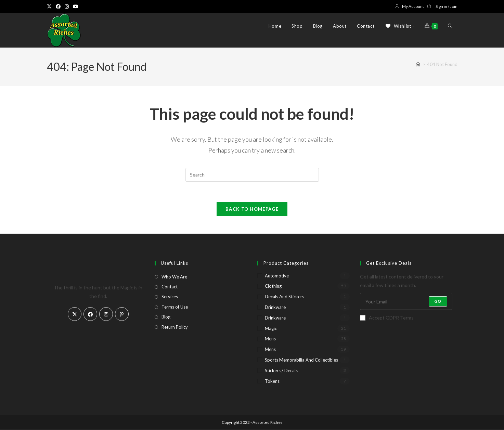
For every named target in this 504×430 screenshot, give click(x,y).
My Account (413, 6)
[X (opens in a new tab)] (50, 6)
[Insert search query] (252, 175)
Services (170, 297)
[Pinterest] (122, 314)
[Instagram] (106, 314)
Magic (271, 329)
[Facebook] (90, 314)
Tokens (272, 381)
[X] (75, 314)
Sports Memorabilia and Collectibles (301, 360)
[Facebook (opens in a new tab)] (58, 6)
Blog (166, 317)
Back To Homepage (252, 209)
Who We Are (174, 277)
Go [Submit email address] (438, 302)
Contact (170, 287)
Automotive (277, 276)
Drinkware (275, 308)
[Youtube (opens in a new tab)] (76, 6)
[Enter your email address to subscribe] (406, 302)
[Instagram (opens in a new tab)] (67, 6)
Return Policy (175, 327)
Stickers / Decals (281, 371)
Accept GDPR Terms (387, 318)
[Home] (418, 64)
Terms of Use (175, 307)
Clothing (273, 286)
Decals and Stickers (285, 297)
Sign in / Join (447, 6)
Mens (270, 339)
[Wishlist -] (399, 26)
